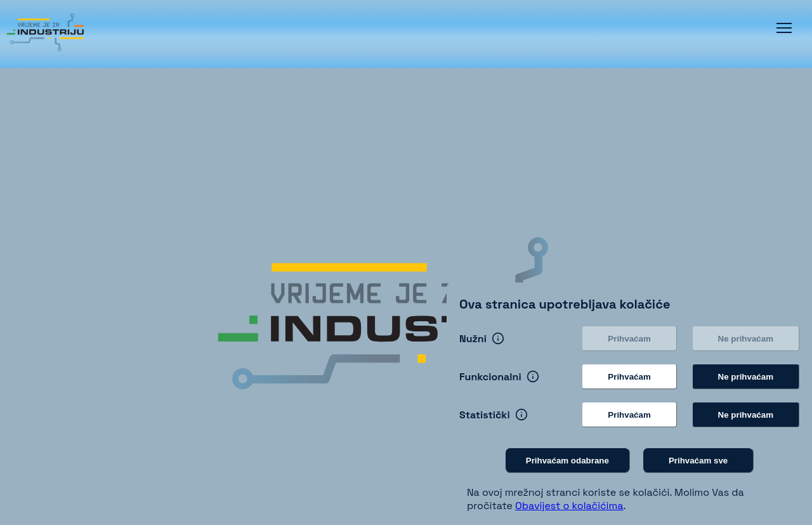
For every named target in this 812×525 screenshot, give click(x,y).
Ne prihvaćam (746, 339)
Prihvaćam (629, 339)
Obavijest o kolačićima (569, 506)
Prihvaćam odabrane (567, 461)
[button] (784, 28)
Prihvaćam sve (698, 461)
